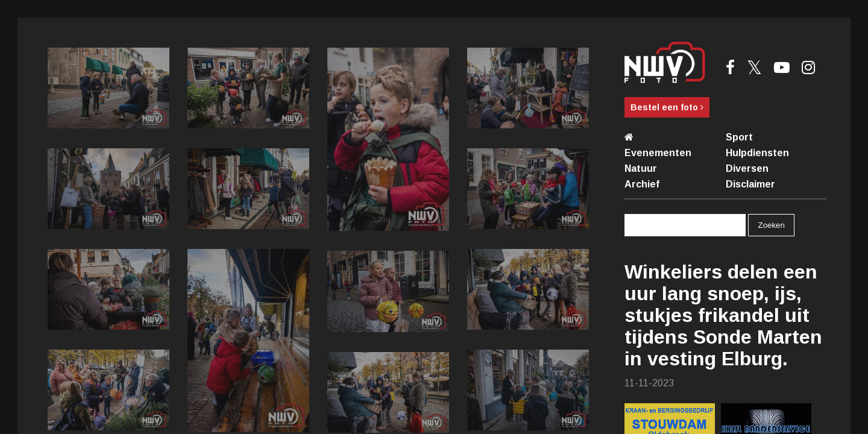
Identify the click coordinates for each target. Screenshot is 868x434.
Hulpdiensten (757, 153)
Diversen (747, 168)
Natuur (641, 168)
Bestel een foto (667, 107)
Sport (739, 137)
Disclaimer (750, 184)
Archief (642, 184)
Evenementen (658, 153)
